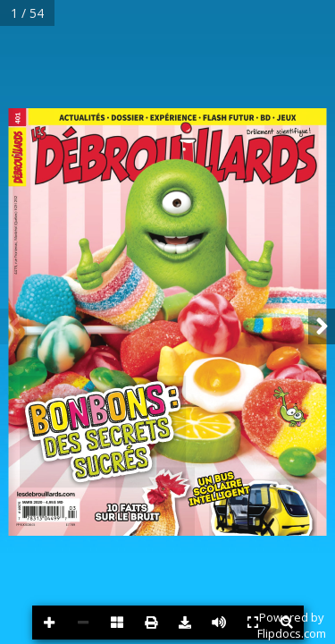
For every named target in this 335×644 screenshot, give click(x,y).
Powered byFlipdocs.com (292, 625)
